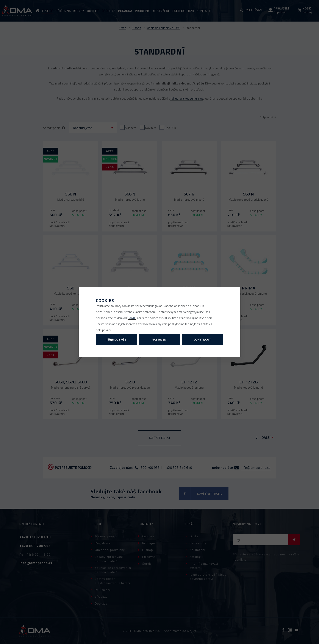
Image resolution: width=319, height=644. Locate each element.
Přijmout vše (116, 339)
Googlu (132, 318)
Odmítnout (202, 339)
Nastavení (159, 339)
